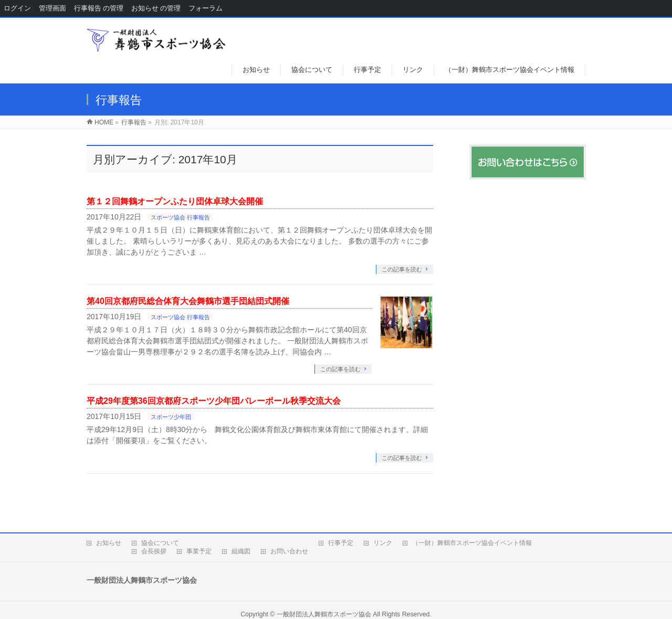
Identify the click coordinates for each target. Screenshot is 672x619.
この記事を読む (402, 269)
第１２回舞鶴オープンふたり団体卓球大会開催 (175, 201)
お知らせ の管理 (156, 8)
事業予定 (199, 551)
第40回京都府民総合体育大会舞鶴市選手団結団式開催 (188, 301)
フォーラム (206, 8)
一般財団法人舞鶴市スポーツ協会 (324, 614)
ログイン (17, 8)
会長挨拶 (154, 551)
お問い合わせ (289, 551)
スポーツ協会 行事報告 (180, 217)
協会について (160, 543)
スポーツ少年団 (171, 417)
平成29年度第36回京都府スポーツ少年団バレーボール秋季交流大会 (214, 401)
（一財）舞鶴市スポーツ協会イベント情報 (472, 543)
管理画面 (52, 8)
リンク (383, 543)
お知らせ (109, 543)
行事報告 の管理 (99, 8)
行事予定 (341, 543)
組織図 (241, 551)
